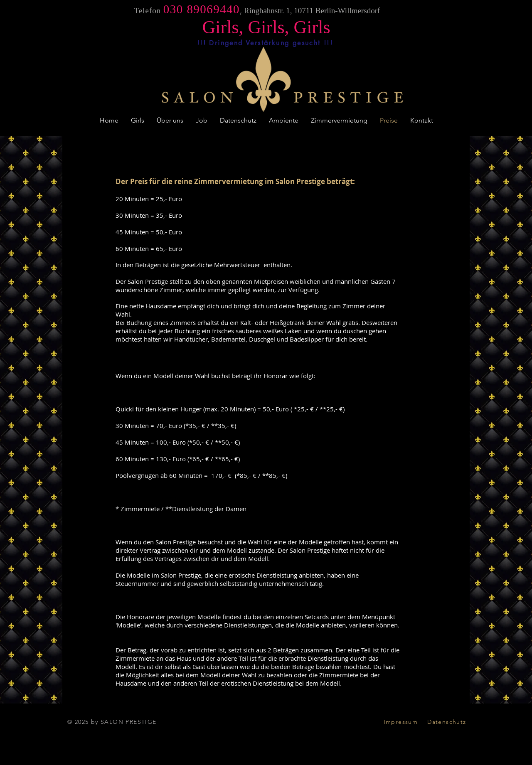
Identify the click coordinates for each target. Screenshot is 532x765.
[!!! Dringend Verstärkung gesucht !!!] (265, 43)
